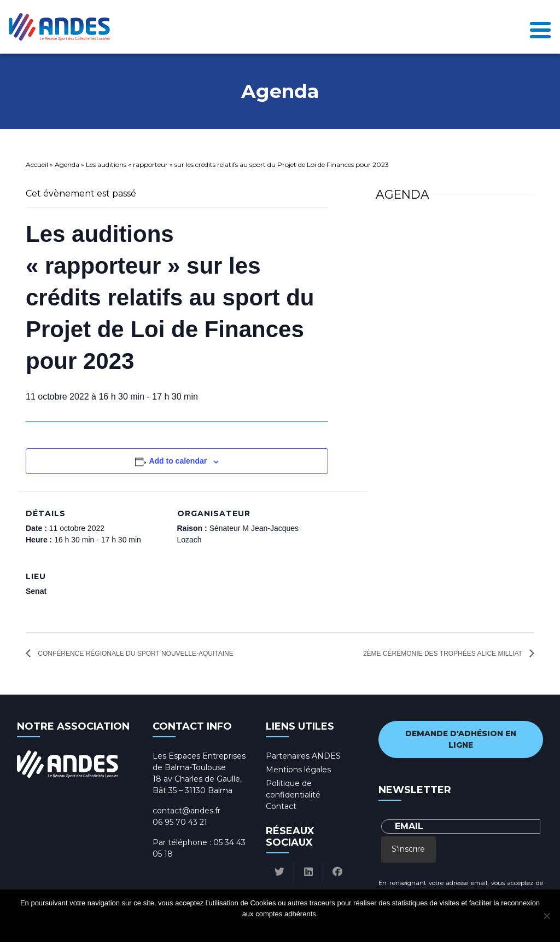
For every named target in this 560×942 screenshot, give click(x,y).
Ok (239, 928)
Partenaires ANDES (303, 756)
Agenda (67, 164)
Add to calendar (178, 461)
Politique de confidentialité (290, 928)
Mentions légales (298, 770)
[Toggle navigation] (540, 27)
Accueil (37, 164)
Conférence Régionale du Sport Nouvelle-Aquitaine (135, 654)
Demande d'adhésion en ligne (461, 739)
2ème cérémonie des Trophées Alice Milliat (444, 654)
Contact (281, 806)
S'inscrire (408, 849)
